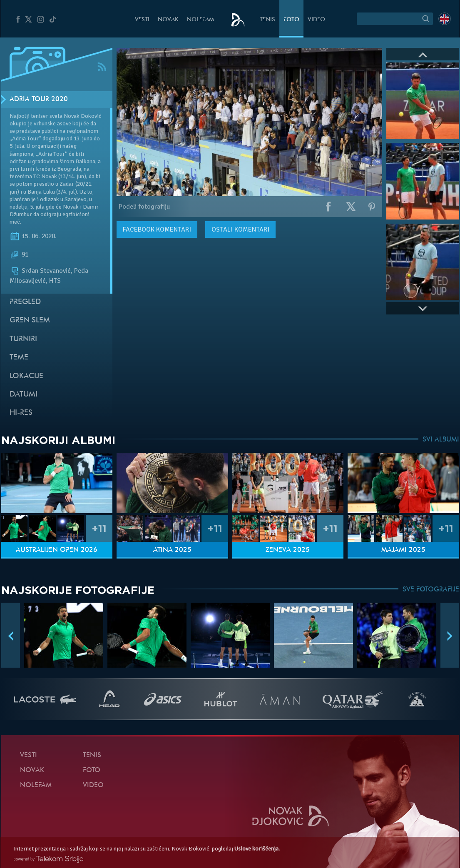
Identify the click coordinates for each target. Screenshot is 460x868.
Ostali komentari (240, 229)
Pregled (25, 302)
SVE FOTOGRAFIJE (431, 590)
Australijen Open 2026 (57, 550)
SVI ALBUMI (441, 440)
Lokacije (26, 376)
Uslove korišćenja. (257, 849)
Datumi (24, 395)
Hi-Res (21, 413)
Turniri (23, 339)
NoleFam (200, 20)
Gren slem (30, 321)
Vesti (142, 20)
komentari (157, 229)
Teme (19, 358)
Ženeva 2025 (288, 550)
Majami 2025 (403, 550)
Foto (291, 20)
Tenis (267, 20)
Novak (168, 20)
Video (316, 20)
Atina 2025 (172, 550)
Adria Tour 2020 (39, 100)
